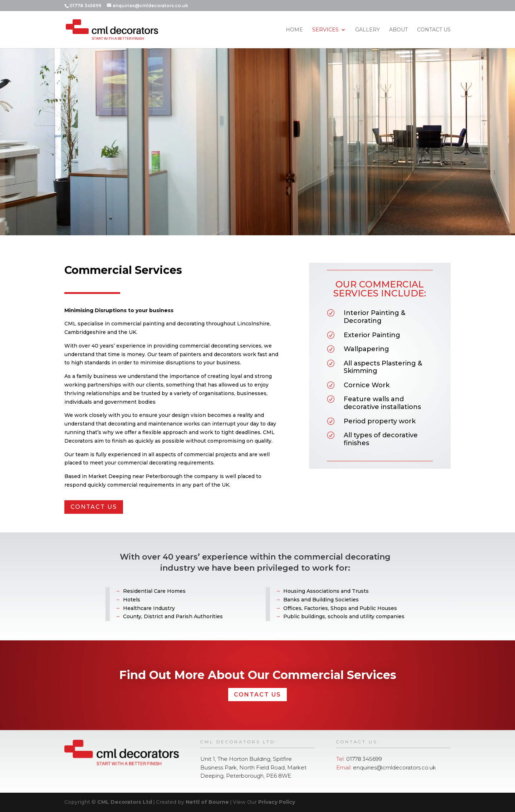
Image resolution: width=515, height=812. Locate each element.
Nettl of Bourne (207, 802)
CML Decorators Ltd (125, 802)
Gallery (367, 30)
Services (325, 30)
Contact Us (434, 30)
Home (294, 30)
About (398, 30)
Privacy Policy (277, 802)
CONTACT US (85, 507)
